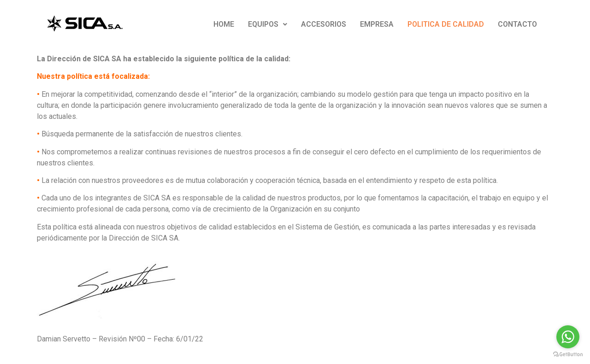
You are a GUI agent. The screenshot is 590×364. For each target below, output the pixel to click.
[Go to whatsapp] (568, 337)
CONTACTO (517, 24)
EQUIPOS (268, 24)
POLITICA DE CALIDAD (446, 24)
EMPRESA (377, 24)
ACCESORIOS (324, 24)
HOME (224, 24)
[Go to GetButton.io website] (568, 355)
